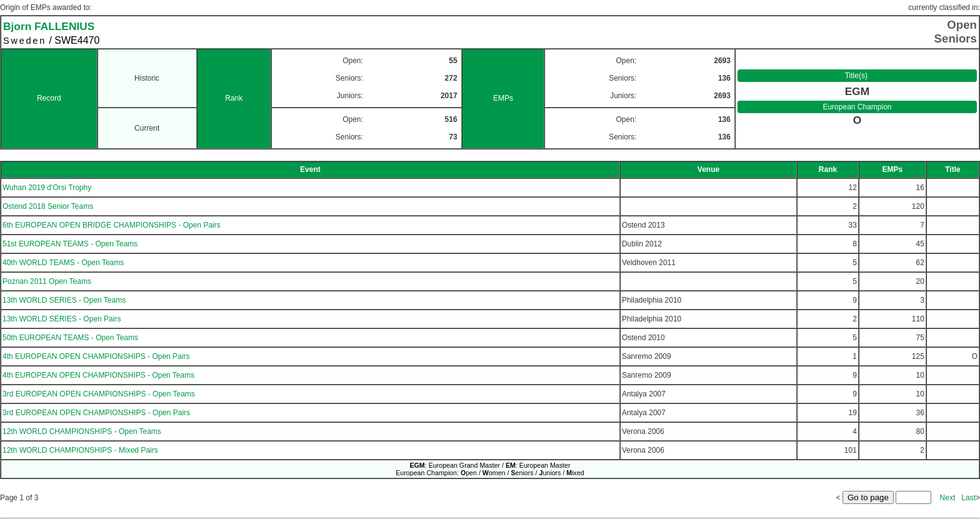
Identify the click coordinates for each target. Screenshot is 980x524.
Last (968, 498)
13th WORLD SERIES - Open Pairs (62, 319)
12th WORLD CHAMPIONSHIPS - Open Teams (82, 431)
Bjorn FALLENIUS (49, 26)
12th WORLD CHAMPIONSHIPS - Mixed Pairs (80, 450)
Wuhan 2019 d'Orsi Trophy (47, 188)
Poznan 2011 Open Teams (47, 281)
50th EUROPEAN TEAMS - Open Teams (70, 338)
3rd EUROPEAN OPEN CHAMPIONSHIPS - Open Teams (99, 394)
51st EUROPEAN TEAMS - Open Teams (70, 244)
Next (948, 498)
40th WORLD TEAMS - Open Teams (63, 263)
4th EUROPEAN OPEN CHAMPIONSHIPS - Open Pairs (96, 356)
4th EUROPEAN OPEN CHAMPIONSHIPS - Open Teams (98, 375)
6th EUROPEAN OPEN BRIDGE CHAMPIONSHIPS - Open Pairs (112, 225)
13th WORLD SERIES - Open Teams (64, 300)
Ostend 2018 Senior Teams (48, 206)
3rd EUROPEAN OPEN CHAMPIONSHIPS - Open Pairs (96, 413)
